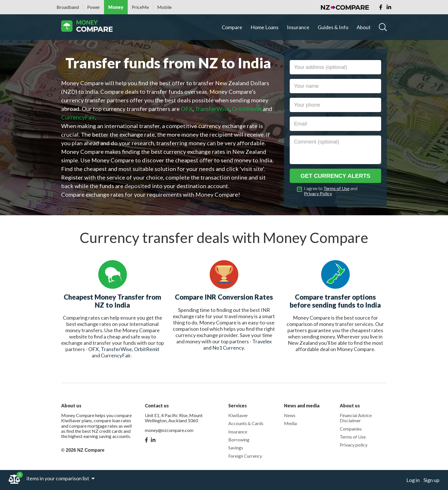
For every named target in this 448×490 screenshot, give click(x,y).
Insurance (298, 27)
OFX (94, 349)
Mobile (164, 7)
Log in (413, 480)
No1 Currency (228, 348)
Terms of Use (336, 188)
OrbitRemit (147, 349)
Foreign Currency (245, 456)
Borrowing (239, 440)
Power (94, 7)
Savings (236, 448)
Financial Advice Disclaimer (356, 418)
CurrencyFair (116, 355)
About (364, 27)
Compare (232, 27)
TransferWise (116, 349)
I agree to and (331, 191)
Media (290, 423)
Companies (351, 429)
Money (116, 7)
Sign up (431, 480)
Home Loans (265, 27)
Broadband (68, 7)
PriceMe (140, 7)
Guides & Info (333, 27)
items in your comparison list (61, 478)
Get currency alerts (335, 176)
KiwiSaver (238, 415)
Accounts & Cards (246, 423)
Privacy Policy (318, 193)
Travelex (262, 341)
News (290, 415)
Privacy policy (354, 445)
